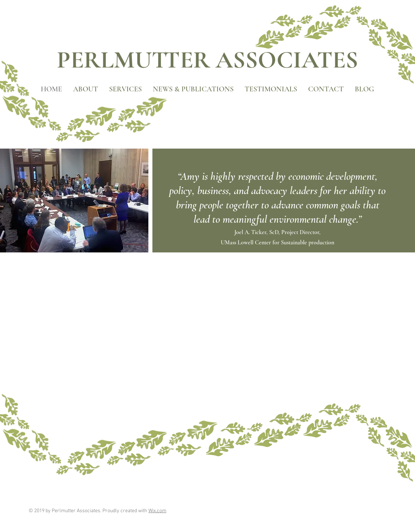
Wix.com (157, 511)
